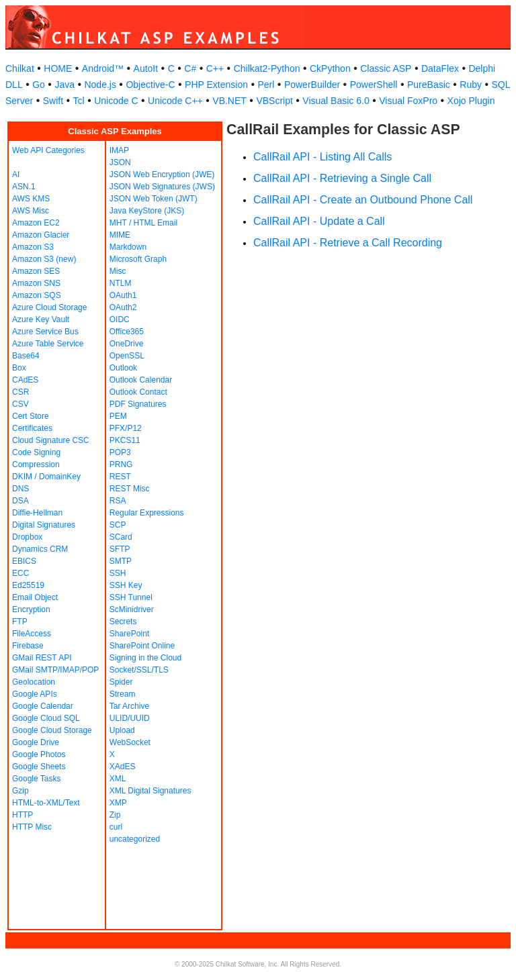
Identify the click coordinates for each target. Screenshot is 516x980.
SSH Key (126, 585)
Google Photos (39, 754)
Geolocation (34, 682)
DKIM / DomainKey (46, 477)
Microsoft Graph (138, 259)
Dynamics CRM (40, 549)
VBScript (274, 101)
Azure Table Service (48, 344)
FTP (20, 622)
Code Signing (36, 452)
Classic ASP (386, 68)
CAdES (25, 380)
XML (118, 779)
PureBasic (429, 85)
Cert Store (31, 416)
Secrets (123, 622)
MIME (120, 235)
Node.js (100, 85)
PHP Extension (216, 85)
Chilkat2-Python (267, 68)
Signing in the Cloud (145, 658)
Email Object (35, 597)
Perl (266, 85)
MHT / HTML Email (143, 223)
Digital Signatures (44, 525)
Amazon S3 (33, 247)
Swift (53, 101)
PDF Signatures (138, 404)
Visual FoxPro (408, 101)
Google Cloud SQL (46, 718)
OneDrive (127, 344)
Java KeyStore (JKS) (147, 211)
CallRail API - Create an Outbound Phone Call (363, 200)
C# (190, 68)
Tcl (79, 101)
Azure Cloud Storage (49, 307)
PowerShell (374, 85)
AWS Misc (31, 211)
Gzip (20, 791)
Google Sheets (39, 767)
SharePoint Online (142, 646)
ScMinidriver (132, 609)
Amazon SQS (37, 295)
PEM (118, 416)
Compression (36, 464)
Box (19, 368)
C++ (215, 68)
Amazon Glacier (41, 235)
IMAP (119, 150)
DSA (20, 501)
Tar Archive (129, 706)
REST (120, 477)
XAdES (123, 767)
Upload (122, 730)
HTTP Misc (32, 827)
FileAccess (32, 634)
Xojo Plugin (471, 101)
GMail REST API (42, 658)
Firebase (28, 646)
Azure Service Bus (45, 332)
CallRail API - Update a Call (319, 221)
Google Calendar (43, 706)
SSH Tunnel (131, 597)
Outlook (123, 368)
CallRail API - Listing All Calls (322, 157)
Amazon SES (36, 271)
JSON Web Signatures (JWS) (162, 187)
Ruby (471, 85)
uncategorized (135, 839)
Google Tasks (37, 779)
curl (116, 827)
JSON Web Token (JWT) (154, 199)
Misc (118, 271)
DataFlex (440, 68)
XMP (118, 803)
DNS (20, 489)
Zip (115, 815)
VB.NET (229, 101)
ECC (20, 573)
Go (39, 85)
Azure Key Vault (41, 320)
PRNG (121, 464)
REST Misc (130, 489)
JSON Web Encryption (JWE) (162, 175)
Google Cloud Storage (52, 730)
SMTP (121, 561)
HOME (58, 68)
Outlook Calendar (141, 380)
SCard (121, 537)
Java (64, 85)
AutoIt (146, 68)
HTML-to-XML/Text (46, 803)
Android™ (103, 68)
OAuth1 (123, 295)
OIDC (120, 320)
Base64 (26, 356)
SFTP (120, 549)
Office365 (127, 332)
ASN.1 (24, 187)
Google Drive (36, 742)
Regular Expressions (147, 513)
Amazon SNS (36, 283)
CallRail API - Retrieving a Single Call (342, 178)
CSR (20, 392)
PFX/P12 (126, 428)
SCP (118, 525)
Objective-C (150, 85)
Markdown (128, 247)
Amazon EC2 (36, 223)
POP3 (120, 452)
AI (16, 175)
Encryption (31, 609)
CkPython (330, 68)
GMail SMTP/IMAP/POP (55, 670)
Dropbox (27, 537)
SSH (118, 573)
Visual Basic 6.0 (336, 101)
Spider (121, 682)
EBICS (24, 561)
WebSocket (130, 742)
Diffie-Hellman (37, 513)
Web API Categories (48, 150)
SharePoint (129, 634)
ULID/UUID (130, 718)
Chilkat (20, 68)
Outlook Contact (138, 392)
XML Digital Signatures (150, 791)
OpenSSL (127, 356)
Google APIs (35, 694)
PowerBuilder (312, 85)
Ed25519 (28, 585)
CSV (20, 404)
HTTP (23, 815)
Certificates (32, 428)
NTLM (121, 283)
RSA (118, 501)
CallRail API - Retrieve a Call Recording (348, 243)
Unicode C (116, 101)
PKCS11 (125, 440)
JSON (120, 162)
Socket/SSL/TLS (139, 670)
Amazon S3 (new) (44, 259)
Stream (123, 694)
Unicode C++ (175, 101)
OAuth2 (123, 307)
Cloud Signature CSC (51, 440)
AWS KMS (31, 199)
